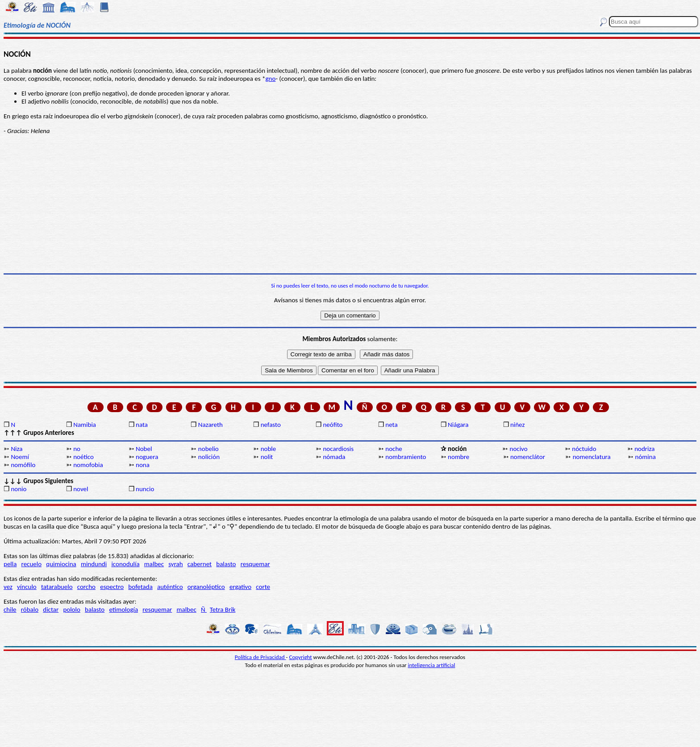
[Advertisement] (350, 204)
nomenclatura (592, 457)
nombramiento (406, 457)
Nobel (144, 449)
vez (8, 587)
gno (271, 79)
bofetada (140, 587)
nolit (267, 457)
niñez (517, 425)
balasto (226, 564)
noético (83, 457)
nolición (209, 457)
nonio (19, 489)
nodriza (644, 449)
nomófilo (23, 465)
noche (394, 449)
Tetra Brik (223, 609)
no (77, 449)
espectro (112, 587)
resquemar (255, 564)
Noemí (20, 457)
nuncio (145, 489)
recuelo (32, 564)
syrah (175, 564)
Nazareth (210, 425)
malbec (154, 564)
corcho (86, 587)
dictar (51, 609)
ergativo (240, 587)
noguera (147, 457)
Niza (17, 449)
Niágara (458, 425)
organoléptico (206, 587)
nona (143, 465)
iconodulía (125, 564)
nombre (458, 457)
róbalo (30, 609)
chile (10, 609)
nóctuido (584, 449)
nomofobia (88, 465)
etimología (123, 609)
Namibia (85, 425)
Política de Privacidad (260, 657)
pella (10, 564)
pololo (72, 609)
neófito (333, 425)
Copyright (301, 657)
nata (142, 425)
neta (391, 425)
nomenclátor (528, 457)
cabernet (200, 564)
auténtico (170, 587)
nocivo (519, 449)
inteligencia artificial (432, 665)
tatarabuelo (57, 587)
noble (269, 449)
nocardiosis (338, 449)
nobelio (208, 449)
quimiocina (61, 564)
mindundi (94, 564)
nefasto (271, 425)
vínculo (27, 587)
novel (81, 489)
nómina (646, 457)
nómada (334, 457)
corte (263, 587)
